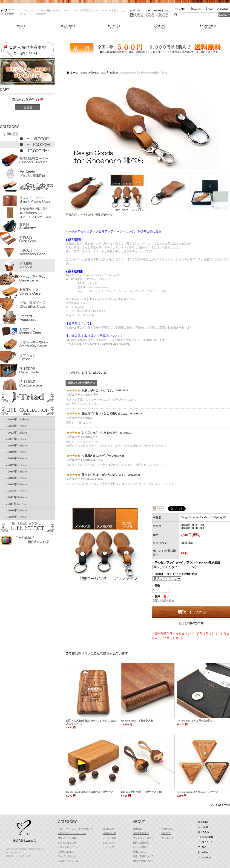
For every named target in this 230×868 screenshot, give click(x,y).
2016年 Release (17, 472)
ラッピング (108, 847)
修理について (140, 852)
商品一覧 (69, 27)
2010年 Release (17, 510)
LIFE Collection (90, 73)
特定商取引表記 (141, 833)
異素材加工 (167, 829)
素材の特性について (143, 861)
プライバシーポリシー (144, 838)
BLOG (223, 9)
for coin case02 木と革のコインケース (197, 792)
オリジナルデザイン (68, 847)
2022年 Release (17, 433)
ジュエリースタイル (68, 861)
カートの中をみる (183, 9)
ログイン (203, 832)
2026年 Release (19, 419)
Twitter (203, 852)
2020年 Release (17, 446)
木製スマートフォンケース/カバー (75, 829)
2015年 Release (17, 478)
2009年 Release (17, 517)
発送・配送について (143, 856)
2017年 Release (17, 465)
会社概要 (208, 27)
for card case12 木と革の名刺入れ (195, 721)
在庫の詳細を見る (163, 601)
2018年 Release (17, 458)
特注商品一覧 (109, 833)
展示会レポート (170, 838)
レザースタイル (66, 852)
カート (203, 827)
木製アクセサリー (67, 843)
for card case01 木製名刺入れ (137, 721)
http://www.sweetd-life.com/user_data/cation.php (103, 344)
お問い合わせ (162, 27)
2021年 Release (17, 439)
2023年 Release (17, 426)
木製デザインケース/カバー (72, 833)
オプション (108, 843)
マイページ (116, 27)
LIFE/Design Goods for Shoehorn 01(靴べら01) (7, 12)
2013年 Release (17, 491)
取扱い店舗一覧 (141, 843)
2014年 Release (17, 484)
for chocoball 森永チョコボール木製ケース (90, 792)
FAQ (211, 9)
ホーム (23, 27)
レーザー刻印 (109, 838)
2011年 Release (17, 504)
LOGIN (198, 9)
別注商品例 (108, 829)
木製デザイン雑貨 (67, 838)
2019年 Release (17, 452)
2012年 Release (17, 497)
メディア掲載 (140, 847)
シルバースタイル (67, 856)
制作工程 (166, 833)
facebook (204, 857)
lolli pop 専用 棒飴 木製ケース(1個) (142, 792)
